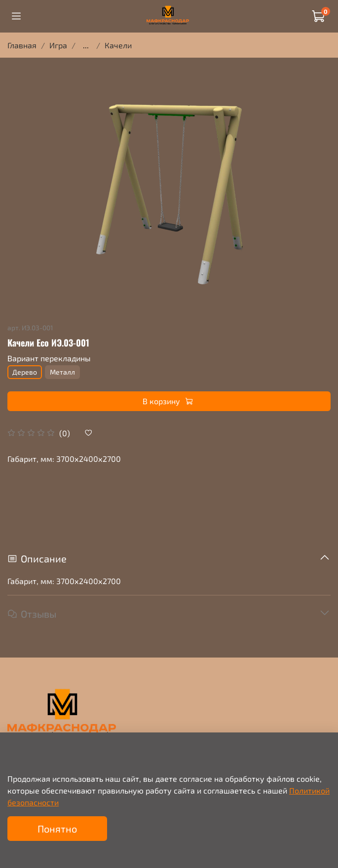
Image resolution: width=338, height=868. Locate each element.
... (86, 45)
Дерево (25, 372)
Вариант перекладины (49, 358)
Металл (62, 372)
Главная (22, 45)
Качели (118, 45)
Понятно (57, 829)
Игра (58, 45)
